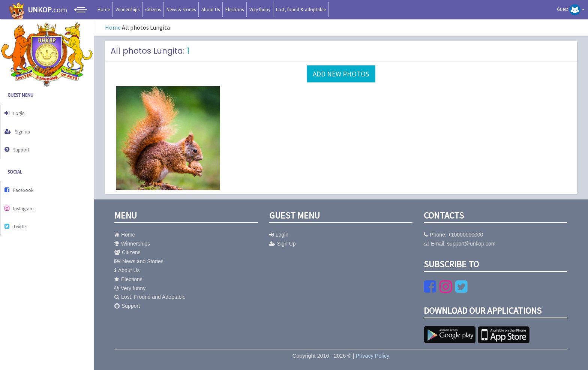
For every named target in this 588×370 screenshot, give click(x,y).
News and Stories (139, 261)
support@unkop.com (471, 244)
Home (104, 10)
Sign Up (283, 244)
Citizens (153, 10)
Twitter (20, 212)
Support (21, 143)
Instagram (23, 197)
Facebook (23, 181)
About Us (211, 10)
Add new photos (341, 74)
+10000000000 (466, 235)
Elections (235, 10)
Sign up (21, 127)
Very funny (260, 10)
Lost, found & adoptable (301, 10)
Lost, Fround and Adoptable (150, 297)
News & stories (181, 10)
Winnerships (127, 10)
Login (18, 112)
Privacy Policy (373, 356)
